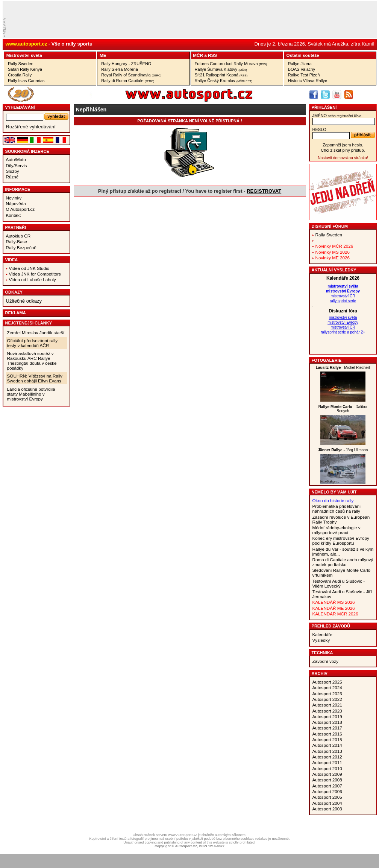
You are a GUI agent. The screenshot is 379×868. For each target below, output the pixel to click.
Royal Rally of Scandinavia (131, 75)
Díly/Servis (17, 165)
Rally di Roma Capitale (128, 81)
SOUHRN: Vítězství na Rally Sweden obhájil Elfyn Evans (35, 378)
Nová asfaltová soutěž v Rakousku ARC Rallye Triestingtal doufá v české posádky (32, 361)
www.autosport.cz (27, 44)
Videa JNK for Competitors (35, 274)
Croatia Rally (20, 75)
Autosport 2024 (327, 688)
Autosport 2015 (327, 739)
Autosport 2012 (327, 757)
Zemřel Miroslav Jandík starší (36, 333)
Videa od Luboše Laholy (33, 279)
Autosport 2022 (327, 699)
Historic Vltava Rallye (308, 81)
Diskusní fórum (330, 226)
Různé (12, 177)
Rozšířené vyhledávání (31, 127)
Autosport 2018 (327, 722)
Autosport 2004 (327, 803)
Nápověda (16, 203)
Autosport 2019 (327, 716)
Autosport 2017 (327, 728)
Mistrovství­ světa (24, 55)
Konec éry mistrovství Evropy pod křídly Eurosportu (341, 541)
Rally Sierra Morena (120, 69)
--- (318, 240)
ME (103, 55)
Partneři (16, 227)
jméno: (337, 116)
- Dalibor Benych (343, 409)
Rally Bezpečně (21, 247)
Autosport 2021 (327, 705)
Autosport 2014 (327, 745)
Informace (18, 189)
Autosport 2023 (327, 694)
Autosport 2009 (327, 774)
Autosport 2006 (327, 791)
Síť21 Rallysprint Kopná (221, 75)
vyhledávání (20, 107)
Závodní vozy (326, 661)
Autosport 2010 (327, 768)
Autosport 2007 (327, 786)
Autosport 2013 (327, 751)
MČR (198, 55)
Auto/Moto (16, 159)
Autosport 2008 (327, 780)
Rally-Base (17, 241)
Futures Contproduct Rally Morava (231, 64)
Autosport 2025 (327, 682)
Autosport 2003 (327, 809)
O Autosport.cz (20, 209)
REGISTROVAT (264, 191)
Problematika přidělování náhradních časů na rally (337, 509)
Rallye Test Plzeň (304, 75)
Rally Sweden (21, 64)
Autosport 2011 (327, 762)
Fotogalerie (327, 360)
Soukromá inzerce (27, 151)
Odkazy (14, 292)
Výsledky (321, 640)
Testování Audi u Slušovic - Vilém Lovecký (339, 583)
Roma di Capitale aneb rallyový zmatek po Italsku (343, 562)
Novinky (14, 198)
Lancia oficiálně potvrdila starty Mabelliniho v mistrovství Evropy (31, 394)
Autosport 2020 (327, 711)
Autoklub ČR (18, 236)
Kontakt (14, 215)
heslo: (320, 129)
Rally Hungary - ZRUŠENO (126, 64)
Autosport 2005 (327, 797)
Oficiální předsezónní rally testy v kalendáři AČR (32, 343)
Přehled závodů (331, 626)
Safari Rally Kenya (25, 69)
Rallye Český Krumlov (224, 81)
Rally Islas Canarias (26, 81)
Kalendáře (322, 634)
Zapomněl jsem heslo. (343, 145)
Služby (13, 171)
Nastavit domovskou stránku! (343, 158)
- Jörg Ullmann (343, 450)
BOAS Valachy (302, 69)
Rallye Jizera (300, 64)
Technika (322, 653)
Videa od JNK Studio (29, 268)
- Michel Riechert (343, 368)
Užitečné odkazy (24, 301)
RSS (212, 55)
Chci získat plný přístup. (343, 150)
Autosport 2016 (327, 734)
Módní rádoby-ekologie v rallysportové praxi (337, 530)
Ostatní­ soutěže (303, 55)
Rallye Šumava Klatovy (221, 69)
